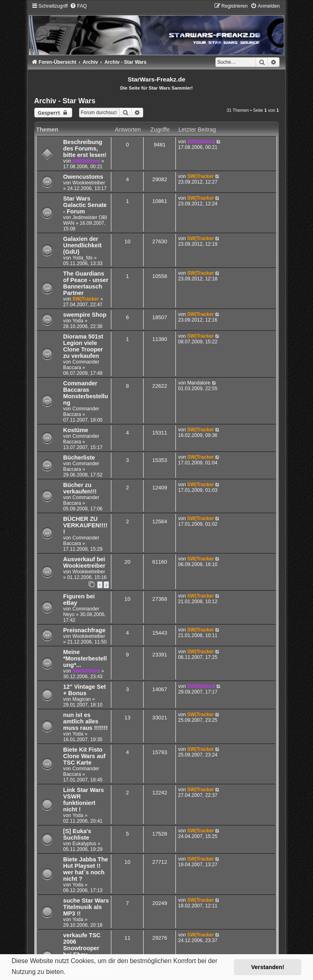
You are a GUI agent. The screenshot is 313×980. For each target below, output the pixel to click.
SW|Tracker (200, 176)
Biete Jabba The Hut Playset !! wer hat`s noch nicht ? (86, 869)
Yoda (78, 321)
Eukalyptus (84, 844)
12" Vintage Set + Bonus (85, 690)
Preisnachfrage (85, 630)
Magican (81, 699)
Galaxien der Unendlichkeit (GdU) (82, 245)
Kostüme (76, 430)
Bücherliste (79, 458)
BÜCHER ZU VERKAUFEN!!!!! (86, 525)
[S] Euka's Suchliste (77, 834)
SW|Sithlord (86, 161)
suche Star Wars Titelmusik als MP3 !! (86, 907)
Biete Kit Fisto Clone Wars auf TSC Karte (85, 756)
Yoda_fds (82, 258)
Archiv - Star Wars (65, 101)
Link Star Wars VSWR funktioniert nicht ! (84, 800)
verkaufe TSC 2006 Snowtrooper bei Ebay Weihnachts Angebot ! (82, 951)
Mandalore (199, 383)
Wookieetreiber (89, 183)
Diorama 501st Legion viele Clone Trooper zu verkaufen (83, 346)
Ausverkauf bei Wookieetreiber (85, 562)
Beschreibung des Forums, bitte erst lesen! (85, 148)
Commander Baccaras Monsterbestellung (86, 393)
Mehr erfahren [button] (89, 972)
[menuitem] (78, 6)
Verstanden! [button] (268, 967)
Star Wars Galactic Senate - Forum (85, 205)
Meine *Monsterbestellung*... (85, 658)
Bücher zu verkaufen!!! (80, 488)
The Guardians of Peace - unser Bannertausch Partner (86, 283)
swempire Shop (85, 315)
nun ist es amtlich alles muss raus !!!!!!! (86, 721)
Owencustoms (83, 177)
